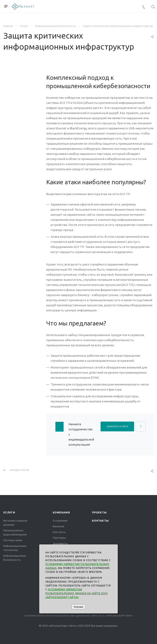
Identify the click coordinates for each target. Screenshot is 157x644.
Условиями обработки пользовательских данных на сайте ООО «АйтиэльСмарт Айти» (77, 593)
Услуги (9, 512)
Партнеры (59, 538)
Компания (61, 512)
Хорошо (78, 607)
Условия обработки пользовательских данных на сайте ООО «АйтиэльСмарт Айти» (78, 616)
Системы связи (13, 540)
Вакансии (58, 526)
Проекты (99, 512)
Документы (60, 543)
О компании (60, 521)
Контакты (59, 532)
